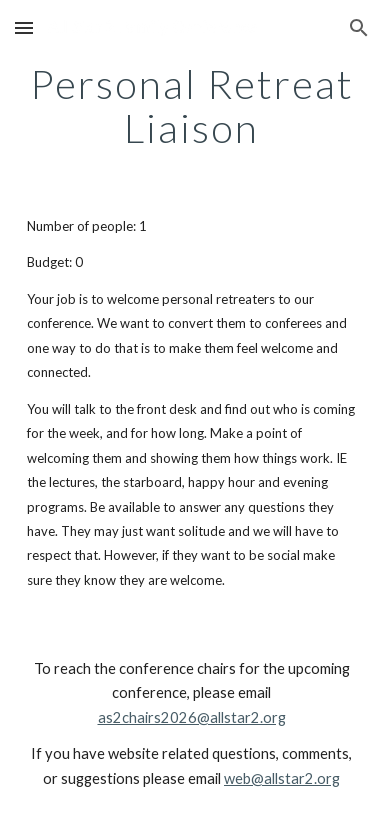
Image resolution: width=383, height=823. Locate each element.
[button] (24, 27)
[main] (191, 106)
